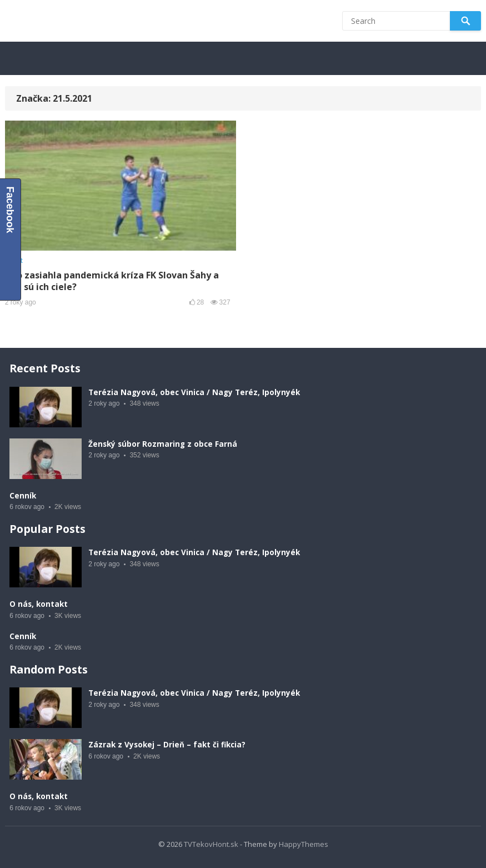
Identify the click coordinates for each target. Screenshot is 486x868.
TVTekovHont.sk (211, 844)
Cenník (23, 496)
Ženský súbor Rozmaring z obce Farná (163, 444)
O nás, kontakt (39, 604)
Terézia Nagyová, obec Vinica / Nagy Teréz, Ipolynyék (194, 392)
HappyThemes (304, 844)
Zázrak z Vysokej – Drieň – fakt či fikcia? (167, 745)
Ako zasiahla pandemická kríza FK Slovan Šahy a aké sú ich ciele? (112, 281)
